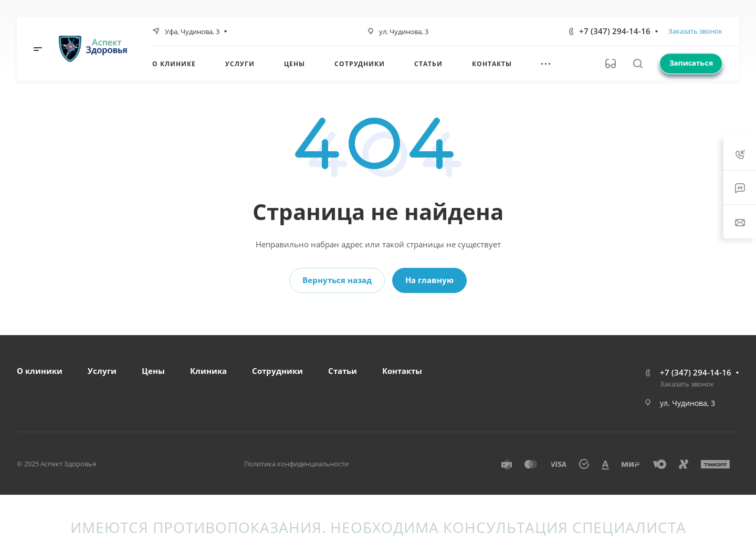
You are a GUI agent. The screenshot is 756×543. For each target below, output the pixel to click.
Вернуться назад (337, 280)
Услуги (102, 371)
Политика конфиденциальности (296, 464)
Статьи (343, 371)
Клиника (208, 371)
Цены (153, 371)
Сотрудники (277, 371)
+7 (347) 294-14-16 (615, 31)
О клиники (40, 371)
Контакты (402, 371)
